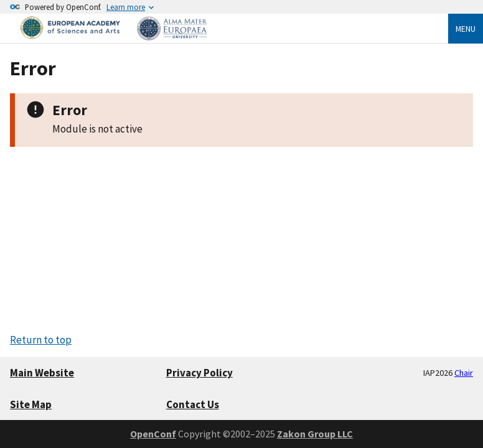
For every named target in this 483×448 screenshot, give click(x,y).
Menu (466, 29)
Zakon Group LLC (315, 434)
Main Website (42, 373)
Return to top (41, 340)
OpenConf (153, 434)
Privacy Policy (199, 373)
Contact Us (193, 404)
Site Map (31, 404)
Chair (464, 373)
